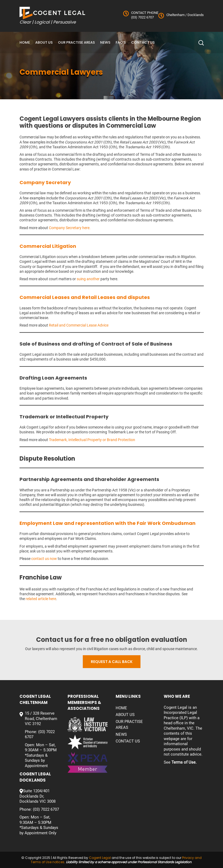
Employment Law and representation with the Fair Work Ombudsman (107, 523)
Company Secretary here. (70, 228)
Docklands (195, 15)
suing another (88, 279)
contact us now (44, 559)
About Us (44, 42)
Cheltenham (175, 15)
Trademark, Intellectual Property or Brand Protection (92, 440)
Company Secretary (45, 182)
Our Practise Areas (76, 42)
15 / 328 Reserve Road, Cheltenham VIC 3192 (41, 719)
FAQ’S (121, 42)
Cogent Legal (100, 858)
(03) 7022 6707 (142, 17)
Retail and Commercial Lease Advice (79, 325)
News (105, 42)
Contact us (143, 42)
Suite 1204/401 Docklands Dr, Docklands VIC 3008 (38, 796)
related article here (41, 599)
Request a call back (112, 662)
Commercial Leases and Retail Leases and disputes (85, 297)
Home (25, 42)
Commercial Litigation (48, 246)
